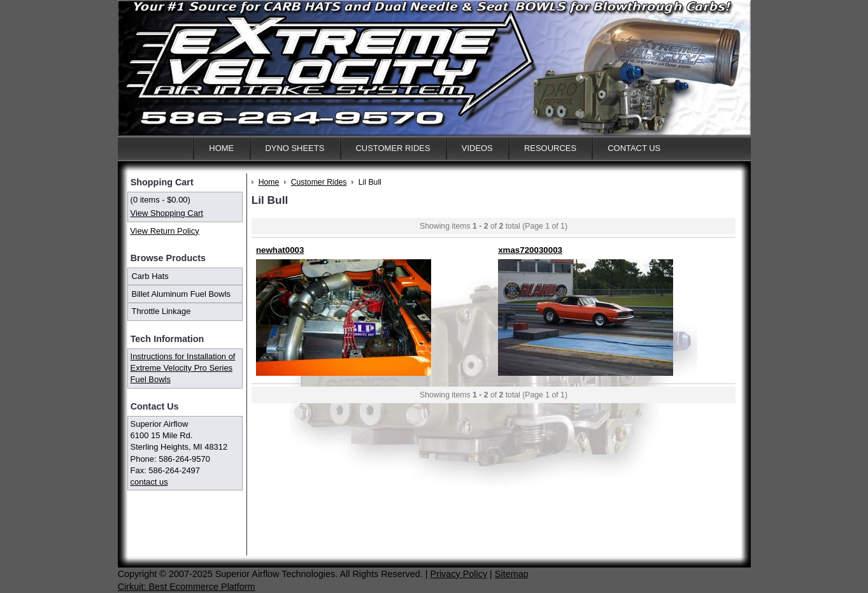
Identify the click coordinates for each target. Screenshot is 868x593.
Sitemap (512, 574)
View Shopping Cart (167, 213)
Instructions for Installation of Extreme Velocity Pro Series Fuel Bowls (183, 368)
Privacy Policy (459, 574)
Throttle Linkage (161, 311)
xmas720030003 (530, 250)
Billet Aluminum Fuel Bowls (181, 294)
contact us (149, 482)
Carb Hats (150, 276)
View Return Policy (164, 231)
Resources (550, 148)
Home (221, 148)
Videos (477, 148)
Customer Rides (393, 148)
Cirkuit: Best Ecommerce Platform (187, 587)
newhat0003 (280, 250)
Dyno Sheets (295, 148)
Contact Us (634, 148)
